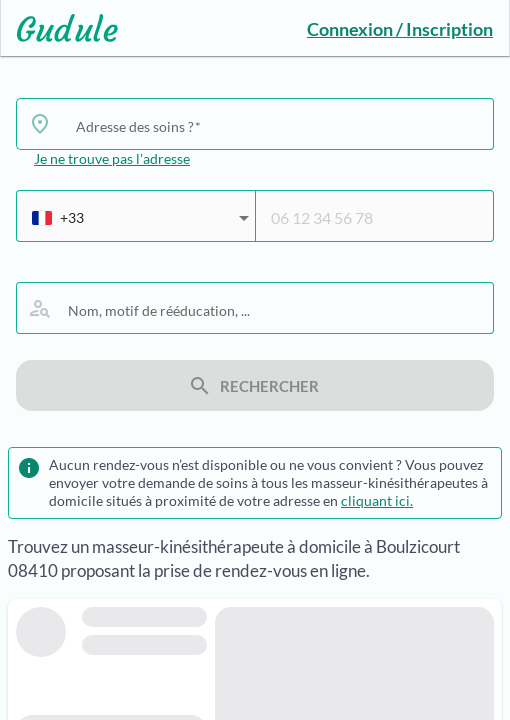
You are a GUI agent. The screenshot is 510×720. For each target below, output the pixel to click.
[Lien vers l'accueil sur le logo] (59, 28)
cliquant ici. (377, 500)
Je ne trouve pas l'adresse (112, 158)
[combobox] (277, 126)
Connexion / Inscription (400, 29)
